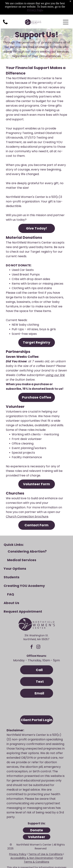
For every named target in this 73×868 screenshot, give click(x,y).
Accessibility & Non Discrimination (32, 842)
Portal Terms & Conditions (43, 844)
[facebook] (32, 632)
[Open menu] (66, 6)
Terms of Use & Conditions (45, 838)
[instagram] (38, 632)
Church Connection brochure (27, 501)
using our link (55, 359)
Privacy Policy (18, 838)
